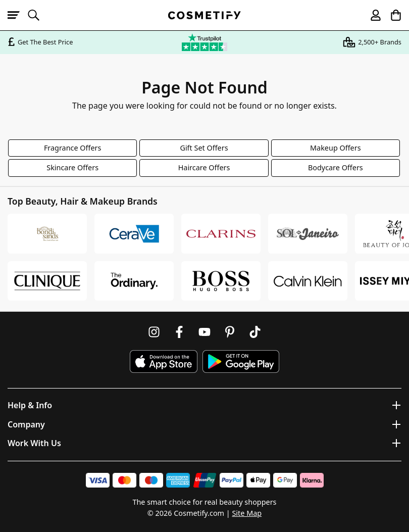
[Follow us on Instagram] (154, 332)
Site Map (247, 513)
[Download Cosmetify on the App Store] (164, 361)
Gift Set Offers (204, 148)
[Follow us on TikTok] (255, 332)
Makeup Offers (336, 148)
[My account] (371, 15)
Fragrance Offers (73, 148)
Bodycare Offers (336, 167)
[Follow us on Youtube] (205, 332)
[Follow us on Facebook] (179, 332)
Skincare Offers (72, 167)
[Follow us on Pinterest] (230, 332)
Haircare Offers (204, 167)
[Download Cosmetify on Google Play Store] (241, 361)
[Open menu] (18, 15)
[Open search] (38, 15)
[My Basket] (391, 15)
